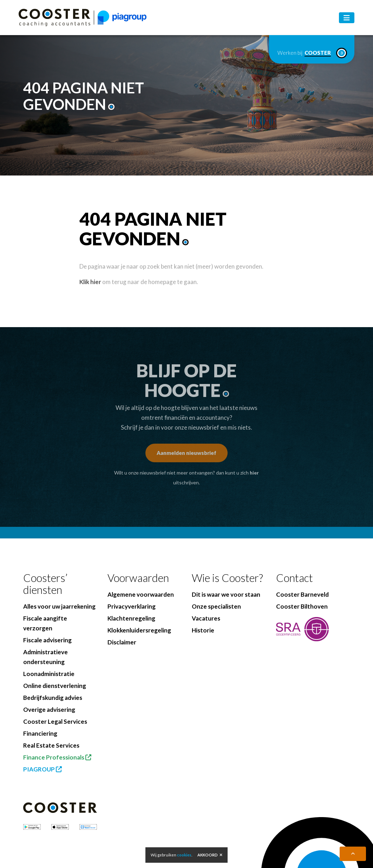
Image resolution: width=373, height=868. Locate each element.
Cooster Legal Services (55, 721)
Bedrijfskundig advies (53, 698)
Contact (295, 578)
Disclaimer (122, 642)
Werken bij (312, 53)
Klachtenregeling (131, 618)
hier (254, 473)
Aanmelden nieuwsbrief (186, 453)
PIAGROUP (42, 769)
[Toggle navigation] (347, 18)
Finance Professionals (57, 757)
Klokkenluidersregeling (139, 630)
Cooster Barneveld (302, 594)
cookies (184, 855)
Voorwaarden (138, 578)
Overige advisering (49, 710)
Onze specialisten (216, 606)
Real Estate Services (51, 745)
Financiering (40, 733)
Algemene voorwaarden (141, 594)
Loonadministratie (49, 674)
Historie (203, 630)
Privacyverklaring (132, 606)
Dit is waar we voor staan (226, 594)
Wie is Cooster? (227, 578)
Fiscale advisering (47, 640)
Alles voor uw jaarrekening (59, 606)
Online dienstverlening (55, 686)
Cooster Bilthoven (302, 606)
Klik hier (90, 291)
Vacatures (206, 618)
